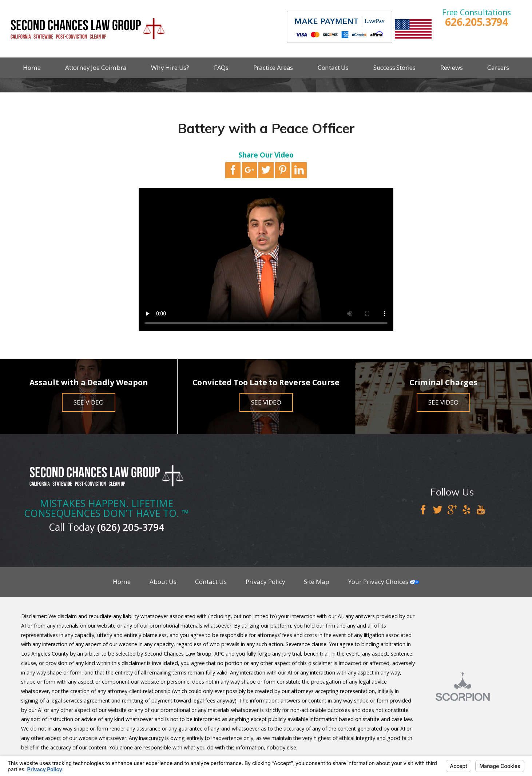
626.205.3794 (477, 22)
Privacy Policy (265, 582)
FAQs (221, 67)
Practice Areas (273, 67)
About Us (163, 582)
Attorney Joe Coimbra (96, 67)
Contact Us (333, 67)
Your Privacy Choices (384, 582)
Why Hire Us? (170, 67)
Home (32, 67)
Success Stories (394, 67)
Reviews (452, 67)
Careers (498, 67)
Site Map (317, 582)
